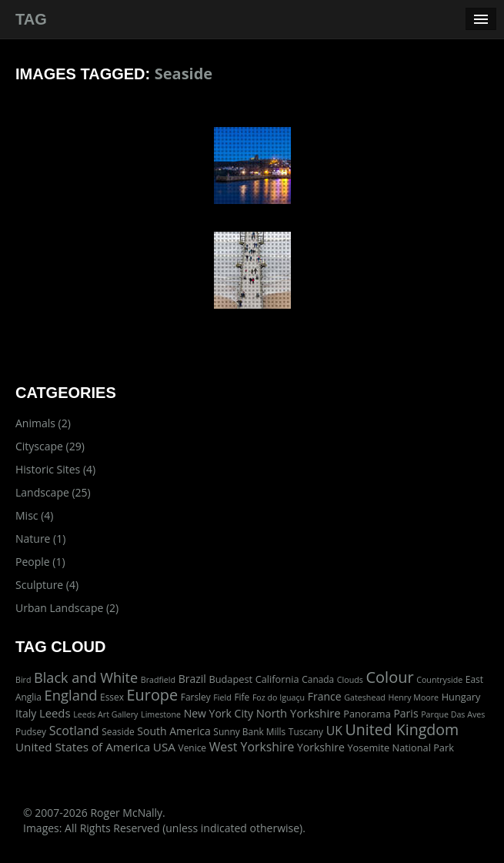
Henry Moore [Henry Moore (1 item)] (413, 697)
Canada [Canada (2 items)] (318, 679)
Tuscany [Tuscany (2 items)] (306, 731)
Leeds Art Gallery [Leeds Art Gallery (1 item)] (105, 714)
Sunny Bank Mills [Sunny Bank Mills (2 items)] (249, 731)
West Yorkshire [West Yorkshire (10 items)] (252, 747)
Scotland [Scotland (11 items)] (74, 731)
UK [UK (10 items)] (334, 731)
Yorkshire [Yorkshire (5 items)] (321, 747)
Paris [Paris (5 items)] (406, 713)
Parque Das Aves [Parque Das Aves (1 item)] (453, 714)
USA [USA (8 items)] (164, 747)
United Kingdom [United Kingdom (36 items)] (402, 729)
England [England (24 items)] (71, 695)
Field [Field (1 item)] (222, 697)
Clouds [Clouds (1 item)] (350, 680)
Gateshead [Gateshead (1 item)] (365, 697)
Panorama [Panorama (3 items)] (367, 714)
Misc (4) (34, 515)
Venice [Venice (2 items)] (192, 748)
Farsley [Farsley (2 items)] (196, 697)
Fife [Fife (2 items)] (242, 697)
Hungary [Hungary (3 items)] (461, 697)
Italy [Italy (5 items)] (26, 713)
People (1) (40, 562)
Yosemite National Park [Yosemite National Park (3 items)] (400, 748)
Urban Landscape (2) (67, 608)
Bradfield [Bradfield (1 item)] (158, 680)
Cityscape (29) (50, 446)
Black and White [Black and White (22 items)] (86, 677)
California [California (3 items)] (277, 679)
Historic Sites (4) (55, 469)
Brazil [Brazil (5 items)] (192, 679)
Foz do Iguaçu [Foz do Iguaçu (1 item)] (279, 697)
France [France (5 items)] (325, 696)
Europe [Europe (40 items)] (153, 695)
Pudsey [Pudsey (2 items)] (31, 731)
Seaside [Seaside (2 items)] (118, 731)
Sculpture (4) (47, 585)
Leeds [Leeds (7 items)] (55, 713)
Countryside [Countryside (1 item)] (439, 680)
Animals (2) (43, 423)
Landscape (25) (53, 492)
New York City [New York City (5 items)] (219, 713)
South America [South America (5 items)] (174, 731)
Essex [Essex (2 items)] (112, 697)
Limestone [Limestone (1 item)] (161, 714)
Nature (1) (40, 539)
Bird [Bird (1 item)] (23, 680)
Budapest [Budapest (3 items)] (230, 679)
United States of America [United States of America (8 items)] (83, 747)
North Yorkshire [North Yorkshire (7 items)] (299, 713)
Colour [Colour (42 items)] (389, 677)
